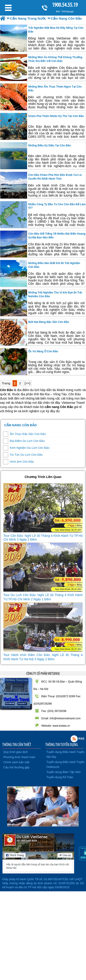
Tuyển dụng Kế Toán (60, 777)
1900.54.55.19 (65, 5)
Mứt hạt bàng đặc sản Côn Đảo (49, 322)
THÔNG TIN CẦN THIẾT (17, 744)
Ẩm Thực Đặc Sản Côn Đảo (28, 434)
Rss (74, 739)
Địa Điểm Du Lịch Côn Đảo (27, 441)
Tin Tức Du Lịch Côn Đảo (26, 455)
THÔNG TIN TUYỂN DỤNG (62, 744)
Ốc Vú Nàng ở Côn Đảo (43, 351)
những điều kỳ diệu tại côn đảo (50, 146)
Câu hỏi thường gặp (16, 767)
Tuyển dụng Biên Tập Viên (63, 772)
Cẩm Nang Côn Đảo (20, 425)
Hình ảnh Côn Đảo (22, 462)
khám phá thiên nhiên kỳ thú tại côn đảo (56, 116)
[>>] (28, 383)
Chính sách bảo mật (16, 762)
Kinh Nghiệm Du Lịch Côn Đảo (30, 448)
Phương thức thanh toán (19, 757)
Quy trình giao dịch (16, 752)
